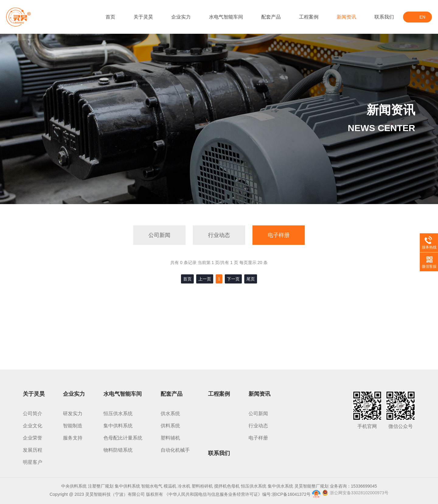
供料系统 (170, 426)
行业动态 (219, 235)
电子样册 (279, 235)
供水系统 (170, 414)
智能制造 (73, 426)
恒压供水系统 (118, 414)
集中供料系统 (118, 426)
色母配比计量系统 (123, 438)
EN (422, 17)
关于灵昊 (143, 17)
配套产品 (271, 17)
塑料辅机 (170, 438)
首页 (110, 17)
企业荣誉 (33, 438)
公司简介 (33, 414)
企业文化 (33, 426)
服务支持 (73, 438)
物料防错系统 (118, 450)
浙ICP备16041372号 (291, 494)
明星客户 (33, 462)
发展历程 (33, 450)
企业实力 (181, 17)
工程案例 (309, 17)
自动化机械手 (175, 450)
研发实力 (73, 414)
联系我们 (384, 17)
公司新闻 (159, 235)
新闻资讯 (346, 17)
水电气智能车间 (226, 17)
